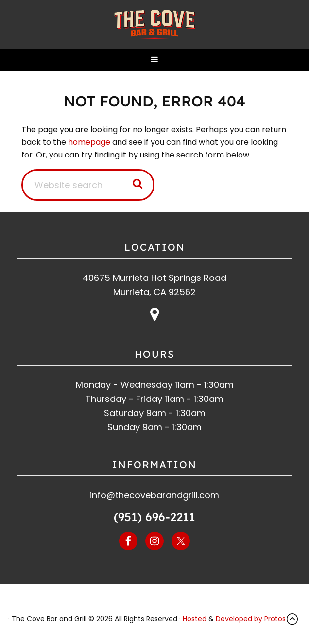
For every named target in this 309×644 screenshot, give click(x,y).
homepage (89, 142)
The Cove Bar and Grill (154, 24)
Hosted (195, 619)
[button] (154, 60)
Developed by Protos (251, 619)
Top (294, 619)
